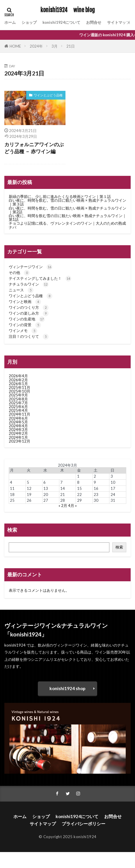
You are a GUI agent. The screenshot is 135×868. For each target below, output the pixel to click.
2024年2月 (18, 433)
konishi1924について (61, 22)
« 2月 (63, 506)
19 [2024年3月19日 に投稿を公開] (29, 495)
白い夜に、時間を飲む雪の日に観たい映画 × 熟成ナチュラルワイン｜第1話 (67, 218)
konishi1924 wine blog (68, 10)
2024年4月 (18, 426)
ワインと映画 (25, 302)
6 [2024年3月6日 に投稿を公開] (45, 482)
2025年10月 (19, 391)
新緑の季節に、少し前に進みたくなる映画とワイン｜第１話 (60, 196)
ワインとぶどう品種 (48, 95)
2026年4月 (18, 376)
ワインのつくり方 (29, 307)
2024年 (36, 46)
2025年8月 (18, 399)
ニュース (21, 290)
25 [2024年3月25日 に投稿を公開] (12, 500)
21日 (71, 46)
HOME (15, 46)
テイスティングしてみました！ (40, 278)
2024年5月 (18, 422)
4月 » (72, 506)
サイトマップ (118, 22)
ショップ (29, 22)
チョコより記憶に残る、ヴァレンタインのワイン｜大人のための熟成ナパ (67, 225)
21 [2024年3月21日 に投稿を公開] (63, 495)
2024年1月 (18, 437)
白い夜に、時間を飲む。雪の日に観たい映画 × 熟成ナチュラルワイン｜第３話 (67, 202)
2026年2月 (18, 380)
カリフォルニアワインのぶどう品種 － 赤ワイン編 (34, 148)
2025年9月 (18, 395)
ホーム (10, 22)
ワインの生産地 (27, 319)
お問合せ (94, 22)
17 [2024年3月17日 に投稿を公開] (113, 488)
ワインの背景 (25, 325)
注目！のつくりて (29, 336)
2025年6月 (18, 407)
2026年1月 (18, 384)
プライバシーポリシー (84, 824)
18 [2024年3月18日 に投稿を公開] (12, 495)
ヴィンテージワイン (31, 267)
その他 (19, 273)
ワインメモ (23, 331)
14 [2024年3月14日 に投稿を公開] (63, 488)
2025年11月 (19, 387)
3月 (55, 46)
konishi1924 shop (67, 688)
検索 (119, 547)
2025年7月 (18, 403)
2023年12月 (19, 441)
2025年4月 (18, 410)
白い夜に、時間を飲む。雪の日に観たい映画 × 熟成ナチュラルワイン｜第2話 (67, 210)
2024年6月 (18, 418)
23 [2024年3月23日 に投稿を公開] (96, 495)
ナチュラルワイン (29, 284)
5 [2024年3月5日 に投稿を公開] (28, 482)
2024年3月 (18, 430)
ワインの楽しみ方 (29, 313)
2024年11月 (19, 414)
